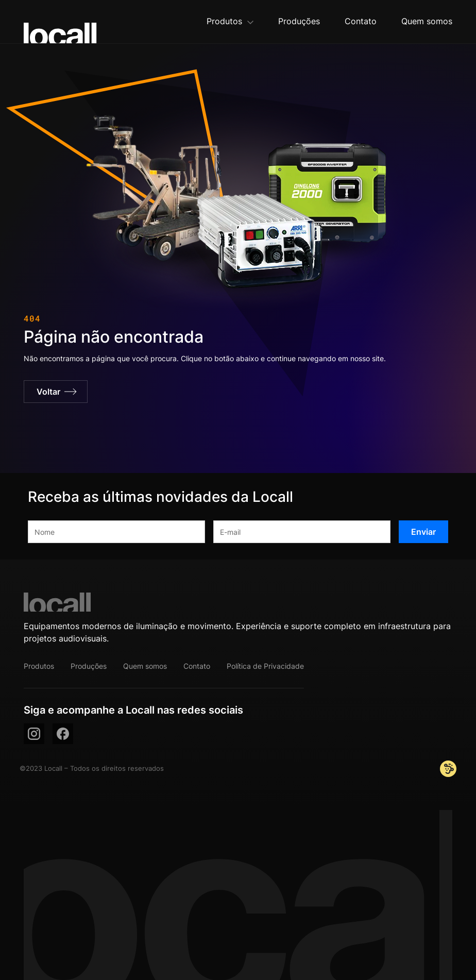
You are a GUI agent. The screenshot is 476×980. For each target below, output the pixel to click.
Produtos (39, 666)
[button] (230, 22)
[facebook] (63, 734)
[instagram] (34, 734)
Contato (197, 666)
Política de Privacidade (265, 666)
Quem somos (145, 666)
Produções (89, 666)
